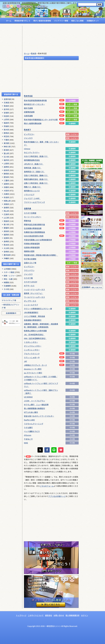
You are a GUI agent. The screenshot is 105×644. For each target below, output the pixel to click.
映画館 (6, 282)
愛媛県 (6, 228)
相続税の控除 (29, 251)
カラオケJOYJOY (31, 282)
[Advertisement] (11, 58)
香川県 (6, 224)
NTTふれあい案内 (31, 412)
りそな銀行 (28, 428)
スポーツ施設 (9, 272)
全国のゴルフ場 (30, 263)
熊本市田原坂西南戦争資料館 (35, 100)
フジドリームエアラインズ (34, 202)
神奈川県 (7, 147)
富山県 (6, 153)
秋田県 (6, 116)
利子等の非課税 (30, 259)
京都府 (6, 187)
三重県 (6, 180)
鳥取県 (6, 204)
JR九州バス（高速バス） (34, 164)
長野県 (6, 167)
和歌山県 (7, 201)
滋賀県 (6, 184)
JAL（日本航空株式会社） (34, 335)
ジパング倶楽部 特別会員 (34, 316)
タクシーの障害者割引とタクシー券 (38, 309)
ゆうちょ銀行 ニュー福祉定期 (36, 405)
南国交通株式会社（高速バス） (36, 179)
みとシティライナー (32, 152)
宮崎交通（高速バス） (33, 168)
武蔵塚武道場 (29, 112)
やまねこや (28, 439)
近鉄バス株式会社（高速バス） (36, 183)
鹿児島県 (7, 255)
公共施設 (7, 269)
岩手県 (6, 109)
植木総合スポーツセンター (34, 104)
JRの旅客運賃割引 (31, 312)
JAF (25, 361)
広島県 (6, 214)
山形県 (6, 119)
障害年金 (27, 221)
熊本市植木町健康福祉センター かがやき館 (41, 120)
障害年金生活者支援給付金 (34, 224)
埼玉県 (6, 136)
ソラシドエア (29, 195)
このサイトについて (36, 615)
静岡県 (6, 174)
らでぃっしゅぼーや (32, 357)
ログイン (85, 615)
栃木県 (6, 130)
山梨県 (6, 163)
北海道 (6, 103)
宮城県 (6, 113)
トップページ (21, 615)
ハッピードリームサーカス (34, 289)
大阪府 (6, 191)
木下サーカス (29, 286)
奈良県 (6, 197)
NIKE (26, 443)
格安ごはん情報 (77, 21)
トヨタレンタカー (31, 342)
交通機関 (7, 286)
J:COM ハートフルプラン (35, 401)
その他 (6, 289)
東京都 (6, 143)
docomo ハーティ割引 (33, 369)
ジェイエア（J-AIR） (32, 198)
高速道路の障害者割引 (33, 320)
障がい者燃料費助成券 (33, 123)
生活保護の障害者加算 (33, 228)
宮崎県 (6, 252)
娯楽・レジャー (10, 276)
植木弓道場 (28, 108)
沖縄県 (6, 258)
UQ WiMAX (28, 397)
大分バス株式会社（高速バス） (36, 156)
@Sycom (28, 435)
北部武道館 (28, 116)
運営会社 (49, 615)
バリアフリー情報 (61, 21)
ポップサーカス (30, 301)
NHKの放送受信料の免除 (34, 236)
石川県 (6, 157)
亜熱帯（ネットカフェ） (34, 293)
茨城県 (6, 126)
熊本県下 (27, 130)
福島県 (6, 123)
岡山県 (6, 211)
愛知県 (6, 177)
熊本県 (6, 245)
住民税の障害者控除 (32, 247)
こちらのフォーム (47, 486)
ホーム (9, 21)
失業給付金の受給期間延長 (34, 232)
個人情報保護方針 (73, 615)
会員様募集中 (11, 313)
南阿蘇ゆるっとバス (32, 191)
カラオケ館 (28, 278)
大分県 (6, 248)
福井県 (6, 160)
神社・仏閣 (8, 279)
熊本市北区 (28, 96)
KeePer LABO (29, 420)
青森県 (6, 106)
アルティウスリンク (32, 354)
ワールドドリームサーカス (34, 297)
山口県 (6, 218)
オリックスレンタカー (33, 346)
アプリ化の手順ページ (57, 496)
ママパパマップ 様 (9, 300)
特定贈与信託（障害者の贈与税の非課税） (41, 255)
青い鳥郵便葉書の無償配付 (34, 408)
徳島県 (6, 221)
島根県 (6, 208)
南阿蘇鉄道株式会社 (32, 160)
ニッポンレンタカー (32, 350)
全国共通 (7, 99)
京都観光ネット (93, 21)
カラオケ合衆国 (30, 213)
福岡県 (6, 235)
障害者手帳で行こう (22, 21)
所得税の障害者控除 (32, 244)
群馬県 (6, 133)
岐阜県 (6, 170)
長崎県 (6, 241)
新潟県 (6, 150)
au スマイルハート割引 (33, 373)
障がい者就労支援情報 (42, 21)
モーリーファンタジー (33, 217)
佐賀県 (6, 238)
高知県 (6, 231)
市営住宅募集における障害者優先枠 (38, 240)
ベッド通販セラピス (32, 431)
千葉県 (6, 140)
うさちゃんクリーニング (34, 424)
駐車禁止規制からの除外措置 (35, 331)
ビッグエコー (29, 134)
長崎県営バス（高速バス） (34, 172)
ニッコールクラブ (31, 305)
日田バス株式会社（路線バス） (36, 175)
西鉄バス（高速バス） (33, 187)
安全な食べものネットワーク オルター (39, 416)
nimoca (27, 149)
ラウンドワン (29, 270)
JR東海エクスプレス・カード (35, 365)
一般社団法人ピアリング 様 (10, 306)
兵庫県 (6, 194)
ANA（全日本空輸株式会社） (35, 338)
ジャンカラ (28, 138)
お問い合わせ (59, 615)
